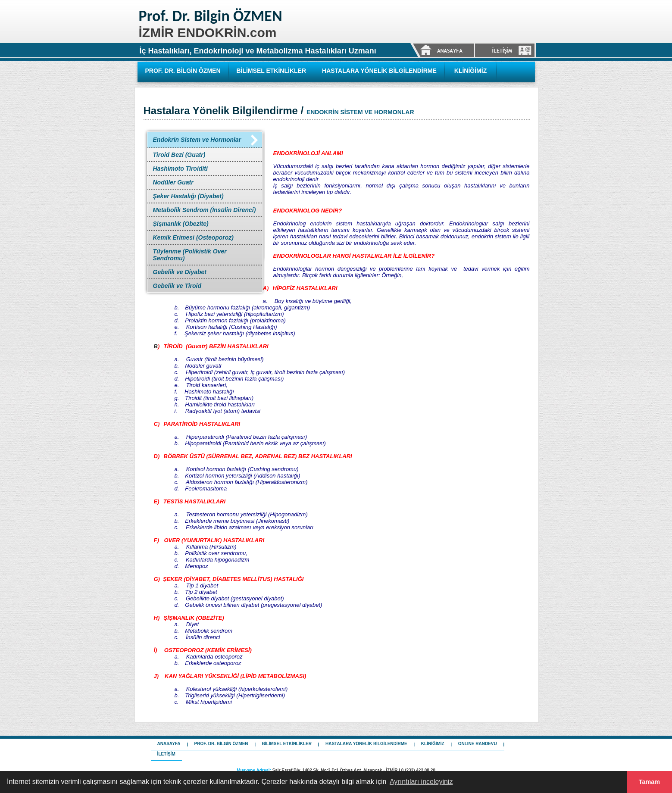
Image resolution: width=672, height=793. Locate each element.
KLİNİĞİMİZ (470, 71)
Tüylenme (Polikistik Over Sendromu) (190, 255)
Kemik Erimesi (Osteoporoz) (194, 237)
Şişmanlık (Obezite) (181, 224)
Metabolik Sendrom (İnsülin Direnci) (205, 210)
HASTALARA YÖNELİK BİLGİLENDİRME (379, 71)
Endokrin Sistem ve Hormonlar (197, 140)
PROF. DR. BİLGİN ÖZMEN (183, 71)
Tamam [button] (649, 782)
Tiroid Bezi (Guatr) (179, 155)
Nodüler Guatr (173, 182)
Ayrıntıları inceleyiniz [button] (421, 782)
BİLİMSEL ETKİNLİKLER (272, 71)
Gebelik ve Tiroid (177, 286)
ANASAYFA (169, 744)
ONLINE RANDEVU (478, 744)
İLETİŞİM (166, 754)
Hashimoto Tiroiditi (180, 169)
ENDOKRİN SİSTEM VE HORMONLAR (360, 112)
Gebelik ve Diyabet (180, 272)
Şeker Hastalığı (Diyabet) (188, 196)
